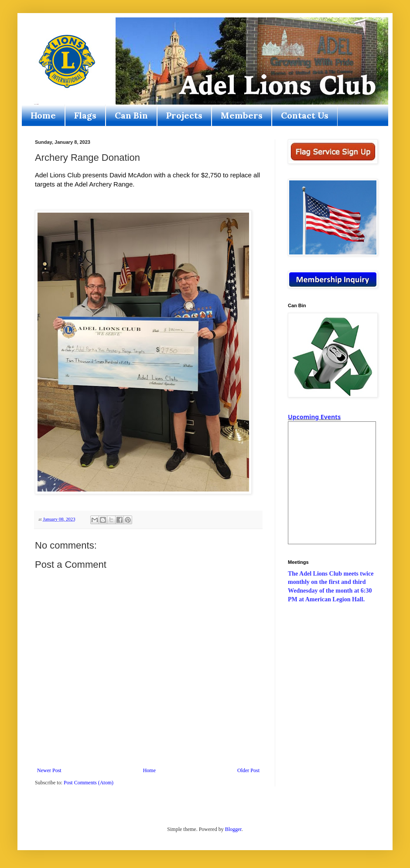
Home (43, 115)
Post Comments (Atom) (89, 783)
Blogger (233, 829)
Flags (85, 115)
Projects (184, 115)
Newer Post (49, 770)
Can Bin (131, 115)
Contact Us (305, 115)
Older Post (248, 770)
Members (242, 115)
